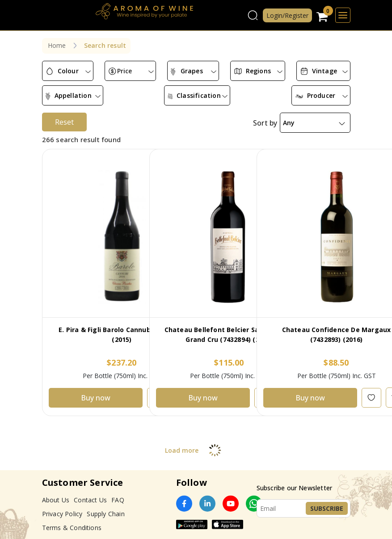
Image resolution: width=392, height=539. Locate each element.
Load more (196, 443)
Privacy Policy (62, 507)
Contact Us (90, 493)
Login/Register (287, 15)
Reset (64, 115)
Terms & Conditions (72, 520)
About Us (56, 493)
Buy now (96, 391)
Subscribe (327, 501)
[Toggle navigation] (343, 15)
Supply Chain (105, 507)
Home (57, 45)
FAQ (118, 493)
